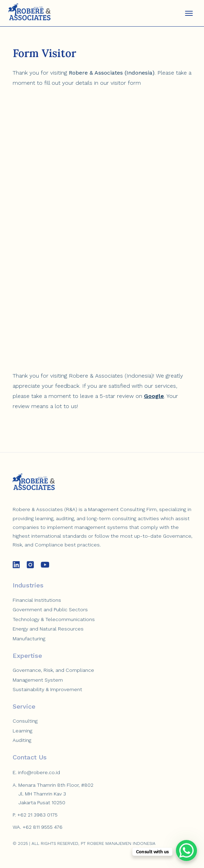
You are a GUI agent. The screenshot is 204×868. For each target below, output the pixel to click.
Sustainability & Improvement (47, 689)
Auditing (22, 740)
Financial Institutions (37, 600)
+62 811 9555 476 (42, 827)
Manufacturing (29, 639)
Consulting (25, 721)
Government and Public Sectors (50, 609)
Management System (38, 680)
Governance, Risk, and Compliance (53, 670)
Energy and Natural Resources (48, 629)
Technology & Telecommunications (54, 619)
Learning (22, 731)
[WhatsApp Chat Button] (186, 850)
